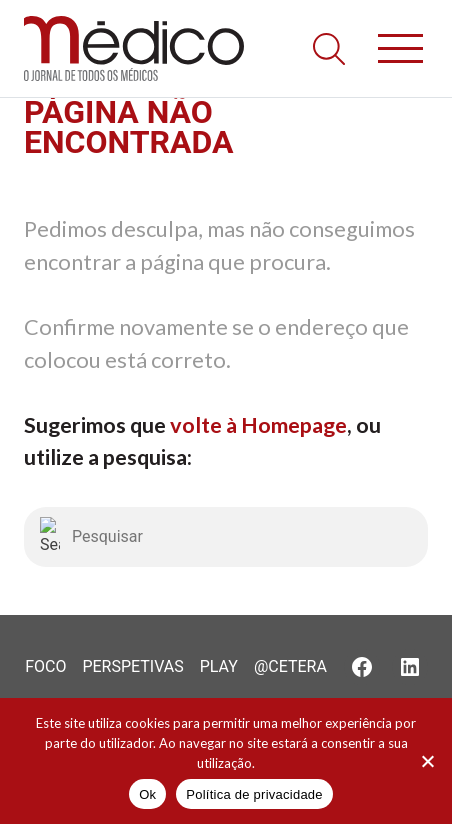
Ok (147, 794)
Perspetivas (132, 666)
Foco (45, 666)
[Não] (427, 761)
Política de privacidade (254, 794)
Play (219, 666)
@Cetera (290, 666)
